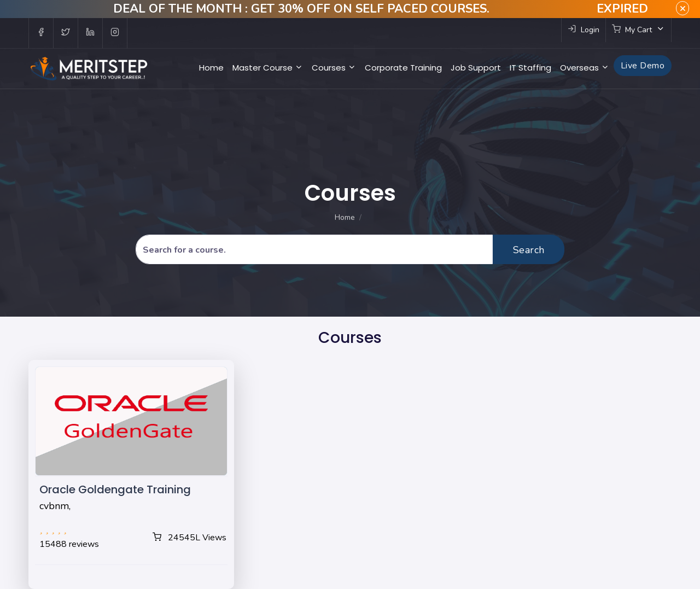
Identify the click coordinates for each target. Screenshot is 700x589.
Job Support (476, 68)
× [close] (682, 8)
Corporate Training (403, 68)
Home (211, 68)
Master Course (268, 68)
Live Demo (643, 66)
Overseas (585, 68)
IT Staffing (530, 68)
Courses (334, 68)
